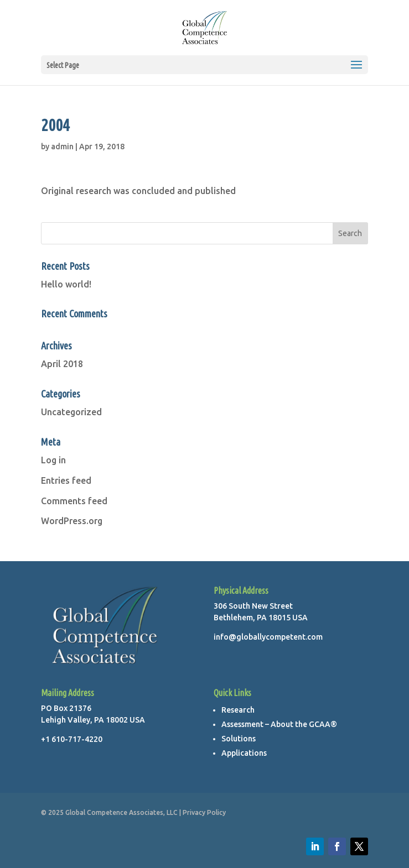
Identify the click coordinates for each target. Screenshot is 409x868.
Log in (53, 460)
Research (238, 710)
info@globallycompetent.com (268, 637)
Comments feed (74, 501)
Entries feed (66, 480)
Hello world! (66, 284)
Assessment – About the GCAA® (279, 724)
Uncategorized (71, 412)
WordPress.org (72, 521)
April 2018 (62, 364)
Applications (244, 753)
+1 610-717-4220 (72, 739)
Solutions (239, 739)
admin (62, 147)
